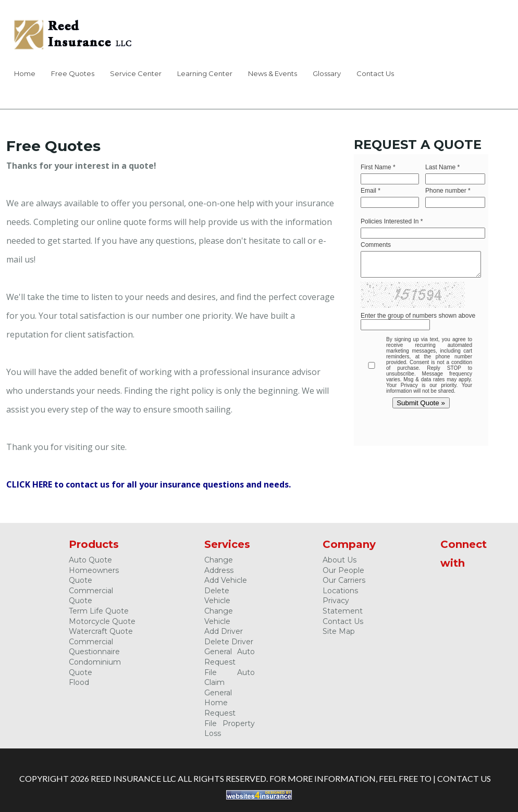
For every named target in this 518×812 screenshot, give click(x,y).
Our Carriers (344, 580)
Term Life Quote (99, 611)
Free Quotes (73, 73)
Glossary (327, 73)
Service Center (136, 73)
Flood (79, 682)
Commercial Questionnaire (94, 647)
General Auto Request (230, 657)
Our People (343, 570)
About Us (340, 560)
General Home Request (220, 703)
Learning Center (205, 73)
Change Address (219, 565)
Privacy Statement (343, 606)
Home (25, 73)
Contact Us (375, 73)
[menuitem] (25, 75)
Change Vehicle (219, 616)
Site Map (339, 631)
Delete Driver (229, 642)
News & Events (273, 73)
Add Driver (224, 631)
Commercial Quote (91, 596)
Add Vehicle (226, 580)
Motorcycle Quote (102, 621)
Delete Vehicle (217, 596)
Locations (340, 591)
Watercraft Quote (101, 631)
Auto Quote (90, 560)
